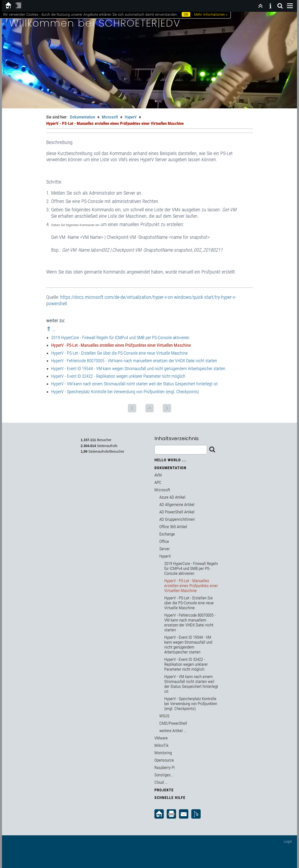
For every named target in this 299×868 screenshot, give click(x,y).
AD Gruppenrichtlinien (177, 519)
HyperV (131, 117)
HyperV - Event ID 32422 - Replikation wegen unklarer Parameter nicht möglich (118, 376)
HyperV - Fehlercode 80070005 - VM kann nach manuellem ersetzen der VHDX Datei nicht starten (134, 361)
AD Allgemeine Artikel (177, 505)
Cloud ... (161, 782)
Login (288, 841)
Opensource (164, 760)
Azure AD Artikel (172, 497)
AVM (158, 475)
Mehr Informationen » (211, 14)
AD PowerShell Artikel (177, 512)
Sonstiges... (164, 775)
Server (164, 549)
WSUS (164, 716)
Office (164, 541)
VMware (161, 738)
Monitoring (163, 753)
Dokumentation (82, 117)
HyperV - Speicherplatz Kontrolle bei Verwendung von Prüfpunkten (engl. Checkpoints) (125, 392)
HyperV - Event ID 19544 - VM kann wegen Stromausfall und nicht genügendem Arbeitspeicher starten (138, 369)
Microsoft (110, 117)
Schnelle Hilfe (170, 798)
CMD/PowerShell (173, 723)
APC (158, 482)
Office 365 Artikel (173, 527)
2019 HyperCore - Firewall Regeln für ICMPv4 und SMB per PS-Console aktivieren (120, 338)
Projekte (164, 790)
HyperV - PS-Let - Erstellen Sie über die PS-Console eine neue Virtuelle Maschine (119, 353)
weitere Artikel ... (173, 731)
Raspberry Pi (165, 767)
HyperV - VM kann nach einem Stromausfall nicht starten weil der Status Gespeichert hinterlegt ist (134, 384)
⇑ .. (51, 329)
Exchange (167, 534)
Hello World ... (170, 460)
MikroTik (161, 745)
